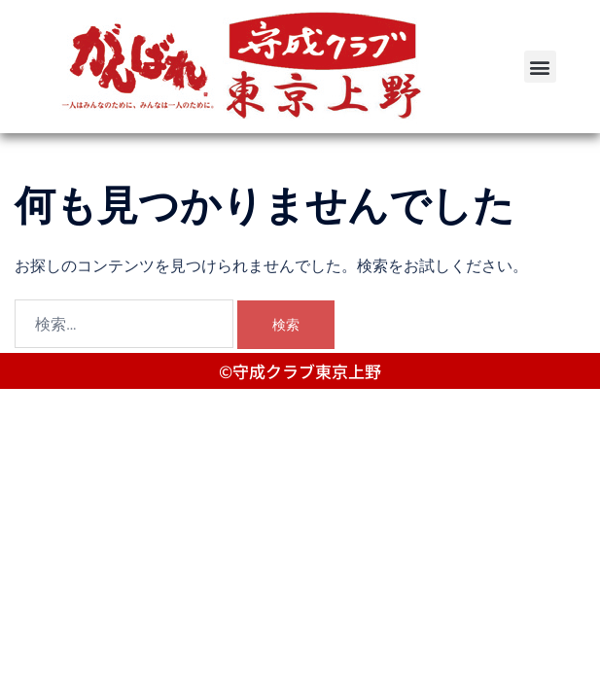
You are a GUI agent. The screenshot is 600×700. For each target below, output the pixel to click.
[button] (540, 67)
